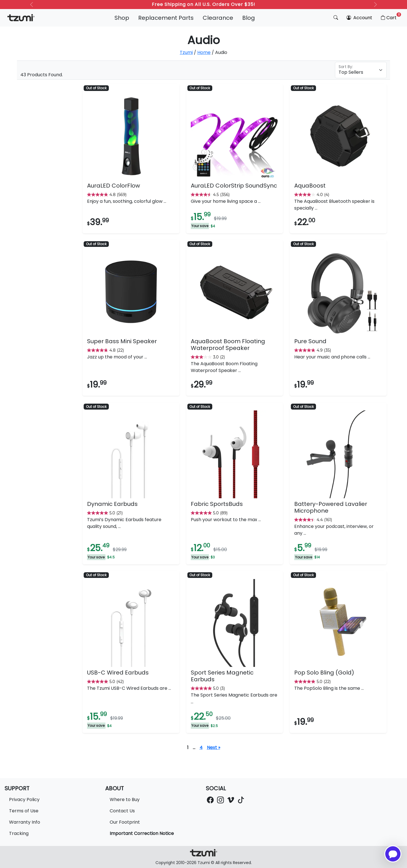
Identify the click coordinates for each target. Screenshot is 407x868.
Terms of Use (24, 811)
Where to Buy (125, 800)
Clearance (218, 18)
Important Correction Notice (142, 833)
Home (204, 52)
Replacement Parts (166, 18)
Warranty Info (25, 822)
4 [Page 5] (201, 748)
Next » (214, 748)
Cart (390, 17)
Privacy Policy (24, 800)
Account (359, 18)
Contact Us (122, 811)
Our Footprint (125, 822)
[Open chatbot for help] (393, 854)
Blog (249, 18)
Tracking (19, 833)
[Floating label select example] (361, 70)
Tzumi (186, 52)
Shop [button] (122, 18)
